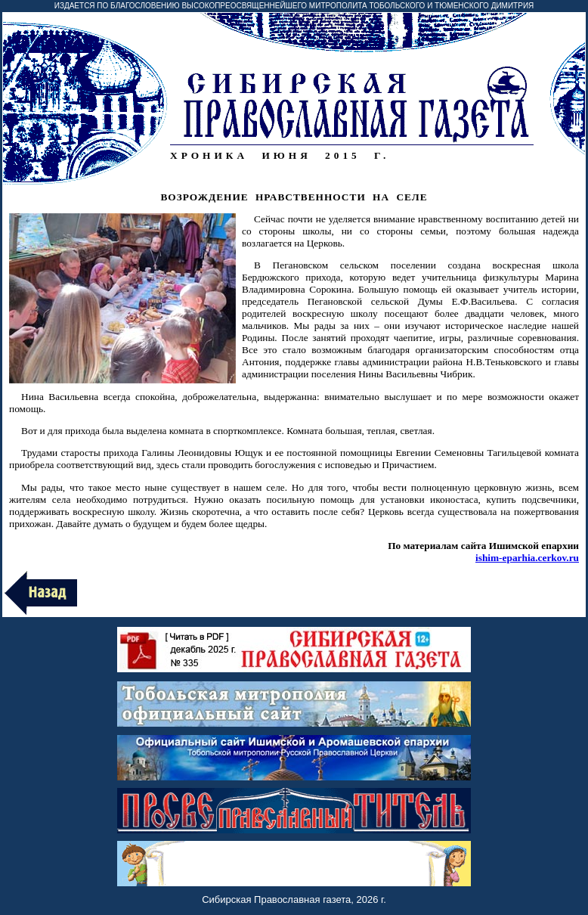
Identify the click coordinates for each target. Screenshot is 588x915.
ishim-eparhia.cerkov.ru (527, 558)
